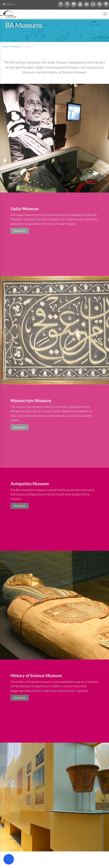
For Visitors (15, 47)
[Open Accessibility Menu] (9, 859)
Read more (20, 506)
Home (5, 47)
